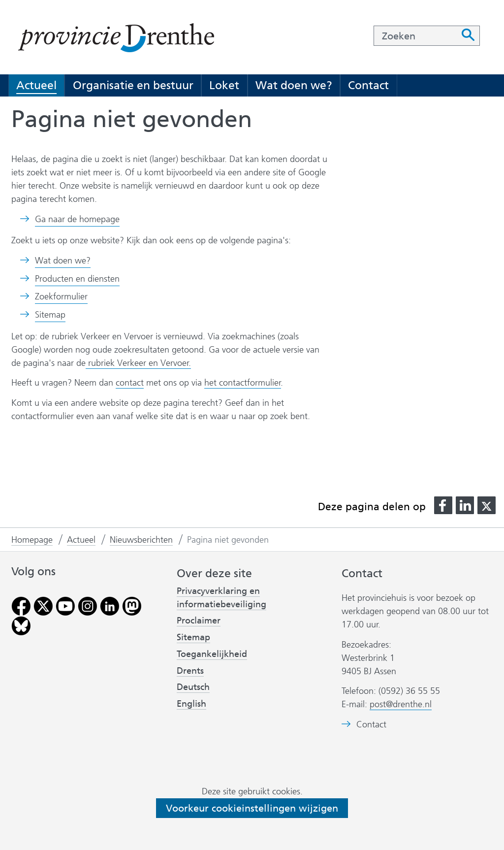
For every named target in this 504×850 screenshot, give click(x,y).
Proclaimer (199, 621)
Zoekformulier (61, 296)
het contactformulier (243, 383)
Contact (368, 85)
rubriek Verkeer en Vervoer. (138, 363)
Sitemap (50, 315)
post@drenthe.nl (401, 704)
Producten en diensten (77, 279)
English (191, 704)
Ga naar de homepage (77, 219)
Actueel (36, 85)
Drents (190, 671)
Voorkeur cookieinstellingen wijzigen (252, 808)
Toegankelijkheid (212, 654)
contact (130, 383)
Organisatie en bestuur (133, 85)
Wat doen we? (294, 85)
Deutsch (193, 687)
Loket (224, 85)
